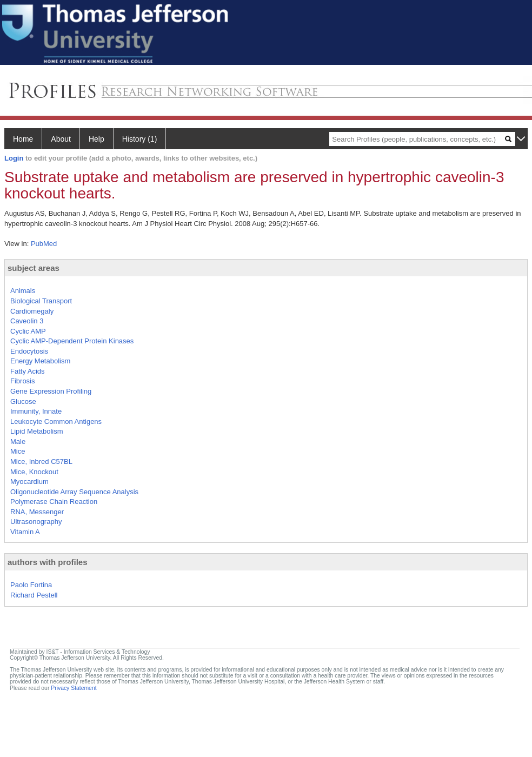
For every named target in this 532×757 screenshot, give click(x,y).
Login (14, 158)
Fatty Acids (28, 371)
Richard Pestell (34, 595)
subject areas (34, 268)
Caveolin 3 (27, 321)
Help (97, 139)
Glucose (23, 401)
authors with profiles (48, 562)
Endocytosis (29, 351)
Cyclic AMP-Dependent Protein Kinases (72, 341)
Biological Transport (41, 301)
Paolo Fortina (31, 585)
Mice (18, 451)
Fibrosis (23, 381)
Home (23, 139)
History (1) (140, 139)
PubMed (44, 244)
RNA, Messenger (37, 512)
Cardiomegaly (32, 311)
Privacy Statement (74, 688)
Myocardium (29, 482)
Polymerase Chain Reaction (54, 502)
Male (18, 441)
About (61, 139)
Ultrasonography (36, 522)
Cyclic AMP (28, 331)
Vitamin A (25, 532)
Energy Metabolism (40, 361)
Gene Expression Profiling (51, 391)
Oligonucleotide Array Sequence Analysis (74, 492)
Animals (23, 291)
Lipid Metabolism (37, 431)
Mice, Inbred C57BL (41, 461)
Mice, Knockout (34, 472)
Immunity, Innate (36, 411)
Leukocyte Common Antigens (56, 421)
